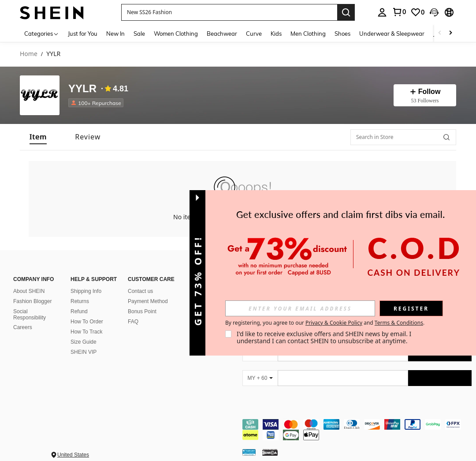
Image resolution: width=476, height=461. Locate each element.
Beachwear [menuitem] (222, 34)
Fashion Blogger (32, 301)
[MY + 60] (260, 378)
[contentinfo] (357, 430)
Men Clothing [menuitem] (308, 34)
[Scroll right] (450, 33)
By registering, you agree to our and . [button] (325, 323)
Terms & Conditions (399, 323)
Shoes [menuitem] (342, 34)
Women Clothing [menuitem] (176, 34)
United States (73, 455)
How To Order (87, 322)
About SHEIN (29, 291)
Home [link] (29, 54)
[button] (229, 12)
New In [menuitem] (115, 34)
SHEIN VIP (84, 352)
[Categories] (42, 33)
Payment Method (148, 301)
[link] (399, 12)
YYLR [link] (53, 54)
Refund (79, 311)
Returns (80, 301)
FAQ (133, 322)
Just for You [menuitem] (83, 34)
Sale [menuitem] (139, 34)
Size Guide (84, 342)
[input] (300, 308)
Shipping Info (86, 291)
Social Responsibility (30, 315)
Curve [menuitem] (254, 34)
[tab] (38, 137)
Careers (23, 327)
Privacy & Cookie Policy (334, 323)
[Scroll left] (440, 33)
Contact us (140, 291)
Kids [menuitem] (276, 34)
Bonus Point (142, 311)
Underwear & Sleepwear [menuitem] (392, 34)
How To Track (86, 332)
